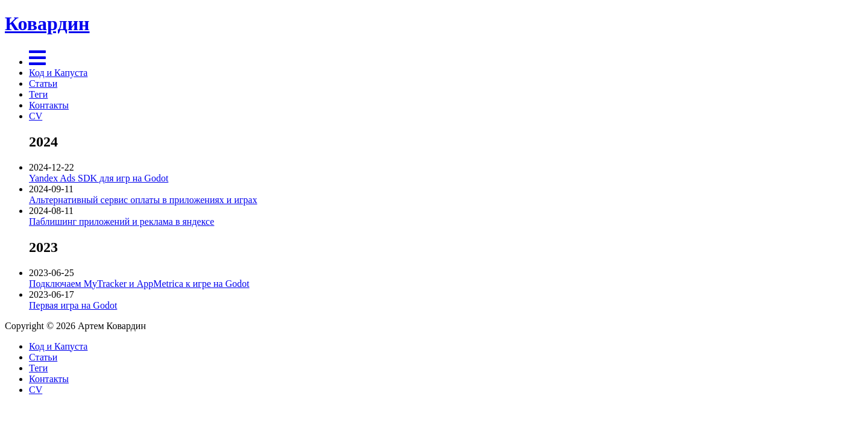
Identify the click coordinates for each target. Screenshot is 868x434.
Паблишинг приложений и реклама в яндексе (121, 222)
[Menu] (37, 62)
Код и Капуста (58, 73)
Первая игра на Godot (73, 305)
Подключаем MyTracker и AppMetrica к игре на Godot (139, 284)
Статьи (43, 83)
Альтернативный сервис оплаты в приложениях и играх (143, 200)
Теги (38, 94)
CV (36, 116)
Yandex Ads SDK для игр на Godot (99, 178)
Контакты (49, 105)
